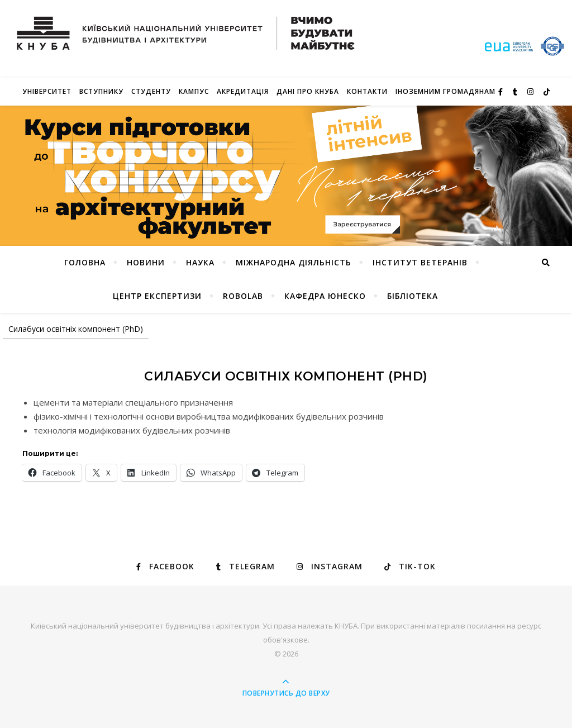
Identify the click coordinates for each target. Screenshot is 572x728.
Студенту (151, 91)
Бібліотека (413, 296)
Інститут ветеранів (420, 262)
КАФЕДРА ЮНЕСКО (325, 296)
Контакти (367, 91)
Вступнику (101, 91)
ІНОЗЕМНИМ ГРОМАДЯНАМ (445, 91)
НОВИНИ (146, 262)
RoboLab (243, 296)
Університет (47, 91)
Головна (85, 262)
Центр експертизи (157, 296)
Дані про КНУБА (308, 91)
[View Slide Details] (286, 176)
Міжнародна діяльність (294, 262)
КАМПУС (194, 91)
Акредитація (243, 91)
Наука (200, 262)
